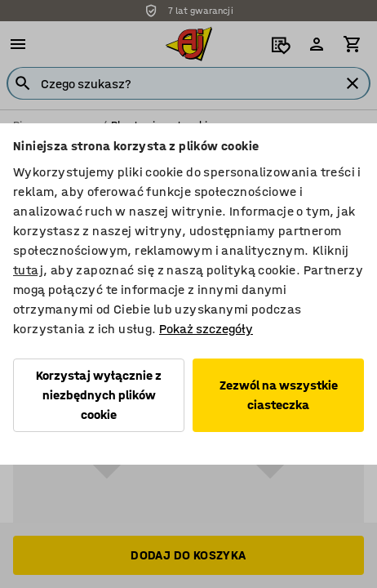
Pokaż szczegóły (206, 329)
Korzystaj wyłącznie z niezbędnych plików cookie (99, 395)
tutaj (28, 270)
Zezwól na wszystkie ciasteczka (279, 395)
